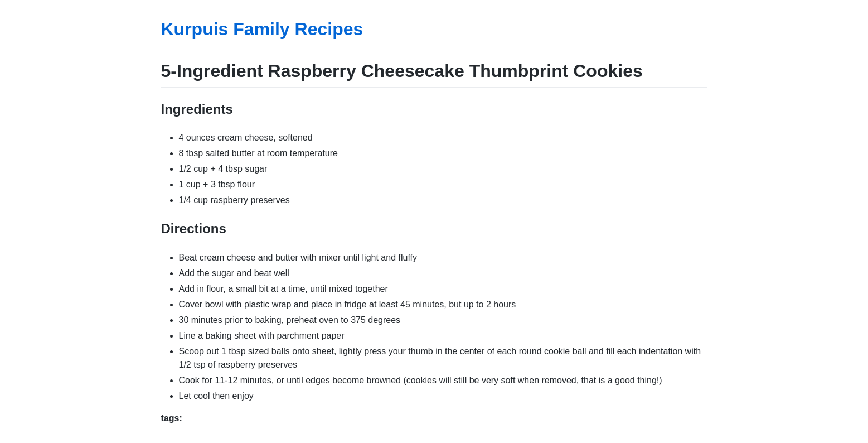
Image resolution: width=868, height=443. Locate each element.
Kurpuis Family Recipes (262, 29)
